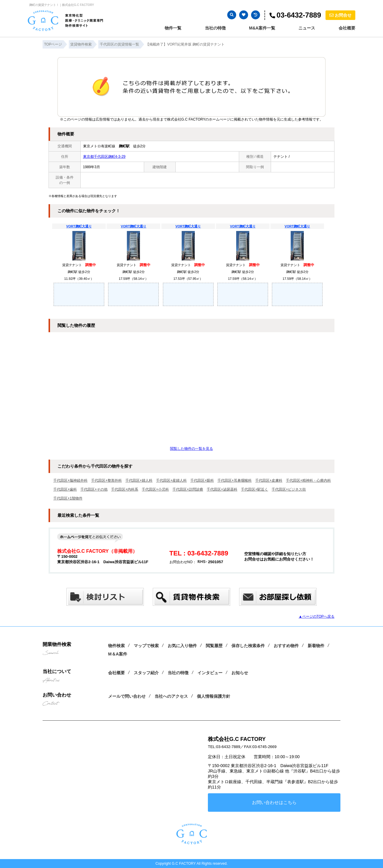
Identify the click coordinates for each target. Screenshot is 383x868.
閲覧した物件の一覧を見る (191, 449)
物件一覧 (173, 28)
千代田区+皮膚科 (269, 480)
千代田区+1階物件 (68, 498)
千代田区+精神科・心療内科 (308, 480)
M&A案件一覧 (262, 28)
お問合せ (340, 15)
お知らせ (240, 673)
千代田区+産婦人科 (171, 480)
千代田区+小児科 (155, 489)
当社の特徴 (215, 28)
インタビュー (210, 673)
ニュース (307, 28)
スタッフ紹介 (146, 673)
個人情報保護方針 (214, 696)
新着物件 (316, 646)
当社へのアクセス (171, 696)
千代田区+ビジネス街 (289, 489)
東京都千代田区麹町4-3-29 (104, 157)
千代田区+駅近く (254, 489)
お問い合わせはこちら (274, 802)
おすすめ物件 (286, 646)
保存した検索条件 (248, 646)
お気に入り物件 (182, 646)
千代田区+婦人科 (139, 480)
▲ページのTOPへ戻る (317, 616)
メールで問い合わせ (127, 696)
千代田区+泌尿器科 (222, 489)
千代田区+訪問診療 (188, 489)
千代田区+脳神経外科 (70, 480)
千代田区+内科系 (125, 489)
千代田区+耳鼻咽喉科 (235, 480)
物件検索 (116, 646)
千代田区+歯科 (65, 489)
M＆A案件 (118, 654)
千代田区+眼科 (202, 480)
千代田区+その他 (94, 489)
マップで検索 (146, 646)
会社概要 (347, 28)
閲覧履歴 (214, 646)
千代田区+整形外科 (106, 480)
